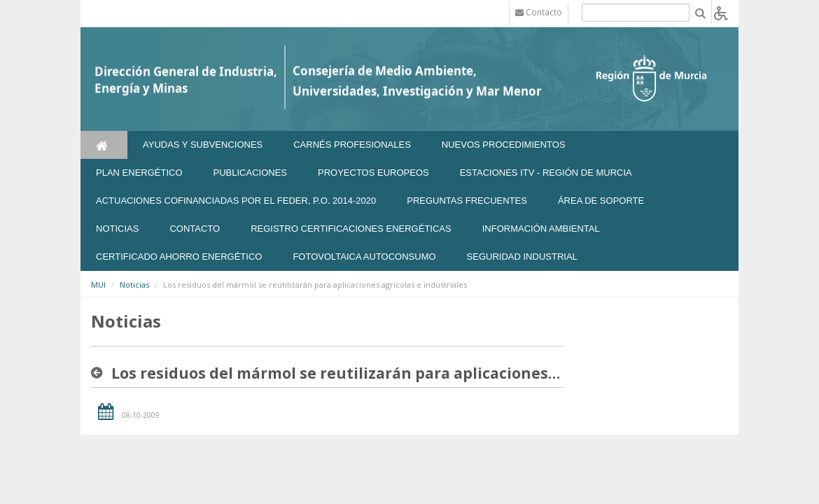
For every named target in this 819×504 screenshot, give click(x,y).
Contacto (195, 229)
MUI (98, 285)
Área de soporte (601, 201)
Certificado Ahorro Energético (179, 257)
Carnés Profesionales (352, 145)
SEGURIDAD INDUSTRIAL (522, 257)
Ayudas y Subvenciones (203, 145)
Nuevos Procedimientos (504, 145)
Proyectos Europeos (373, 173)
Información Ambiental (541, 229)
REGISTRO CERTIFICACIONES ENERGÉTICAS (351, 229)
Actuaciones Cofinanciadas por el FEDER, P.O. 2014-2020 (236, 201)
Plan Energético (139, 173)
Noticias (134, 285)
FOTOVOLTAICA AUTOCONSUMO (364, 257)
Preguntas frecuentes (467, 201)
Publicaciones (250, 173)
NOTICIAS (117, 229)
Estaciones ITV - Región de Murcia (546, 173)
